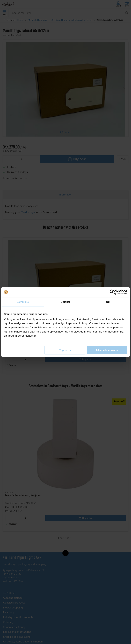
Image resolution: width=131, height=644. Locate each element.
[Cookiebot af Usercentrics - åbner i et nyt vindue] (112, 292)
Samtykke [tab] (23, 302)
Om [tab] (108, 302)
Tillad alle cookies (107, 350)
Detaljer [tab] (65, 302)
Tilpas (65, 350)
